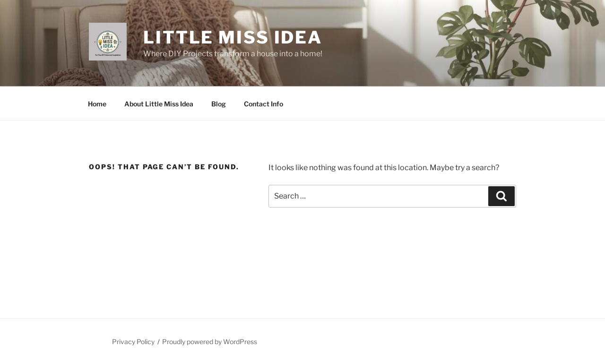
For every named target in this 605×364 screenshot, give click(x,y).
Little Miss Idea (233, 37)
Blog (219, 104)
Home (97, 104)
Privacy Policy (133, 342)
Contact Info (264, 104)
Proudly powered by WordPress (210, 342)
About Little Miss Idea (159, 104)
